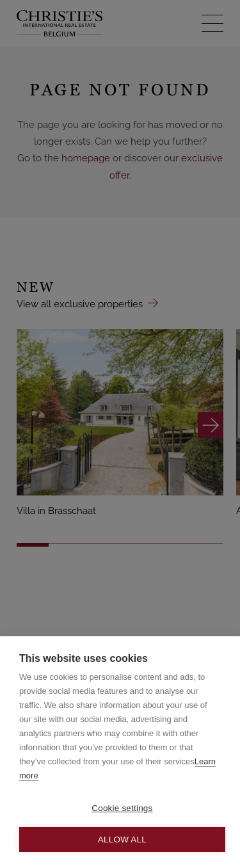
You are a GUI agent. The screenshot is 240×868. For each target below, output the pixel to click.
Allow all (122, 840)
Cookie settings (122, 808)
